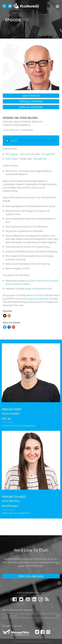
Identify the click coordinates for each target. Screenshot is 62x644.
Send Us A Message (31, 576)
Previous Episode (31, 101)
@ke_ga (6, 418)
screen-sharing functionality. (39, 289)
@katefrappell (10, 506)
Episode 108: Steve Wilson (20, 118)
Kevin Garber (12, 154)
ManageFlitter (48, 154)
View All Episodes (31, 107)
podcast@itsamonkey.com (35, 299)
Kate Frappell (12, 159)
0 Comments (27, 130)
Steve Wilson (12, 171)
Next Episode (31, 96)
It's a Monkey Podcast (25, 641)
